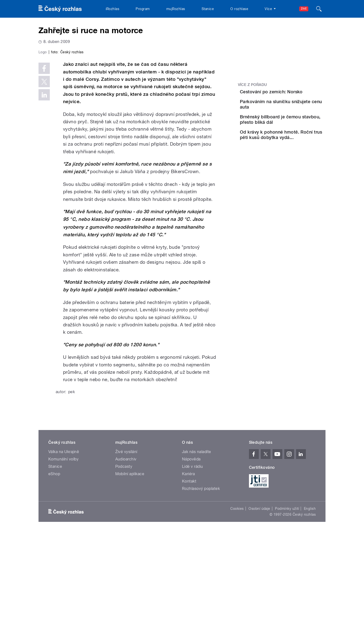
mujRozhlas (176, 9)
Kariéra (188, 578)
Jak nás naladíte (197, 556)
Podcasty (124, 571)
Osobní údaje (259, 613)
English (310, 613)
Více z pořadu (253, 85)
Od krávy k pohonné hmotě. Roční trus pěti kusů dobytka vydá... (291, 164)
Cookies (237, 613)
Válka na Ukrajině (64, 556)
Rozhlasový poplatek (201, 593)
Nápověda (191, 563)
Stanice (208, 9)
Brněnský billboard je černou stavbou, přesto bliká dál (292, 142)
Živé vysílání (126, 556)
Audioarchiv (126, 563)
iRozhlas (113, 9)
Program (143, 9)
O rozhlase (239, 9)
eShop (54, 578)
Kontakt (189, 585)
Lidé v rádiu (193, 571)
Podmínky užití (287, 613)
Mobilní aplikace (130, 578)
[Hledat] (319, 9)
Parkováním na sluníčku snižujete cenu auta (293, 117)
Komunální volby (63, 563)
